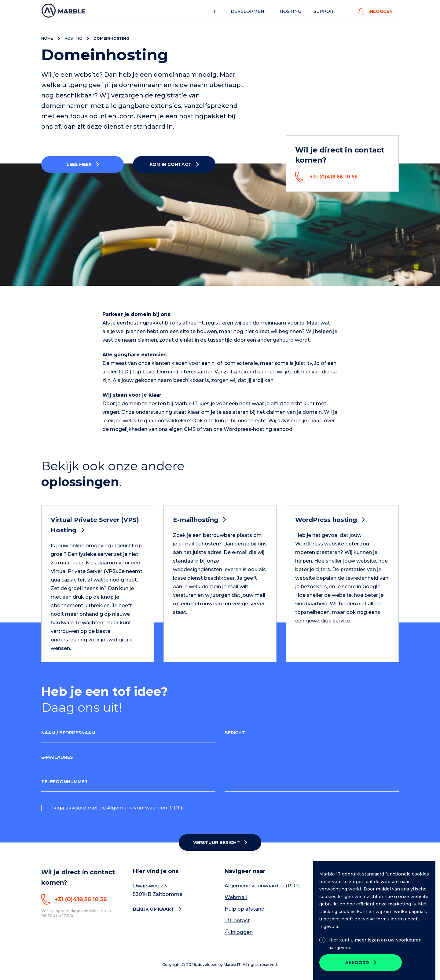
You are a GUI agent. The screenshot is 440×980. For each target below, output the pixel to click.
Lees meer (79, 164)
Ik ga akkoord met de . (117, 808)
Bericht (235, 733)
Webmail (236, 897)
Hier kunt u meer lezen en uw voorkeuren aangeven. (370, 944)
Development (249, 11)
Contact (237, 921)
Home (47, 39)
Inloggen (375, 11)
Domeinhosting (111, 39)
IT (216, 11)
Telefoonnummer (64, 782)
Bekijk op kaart (157, 909)
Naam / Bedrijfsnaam (68, 733)
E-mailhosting (200, 520)
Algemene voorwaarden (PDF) (145, 808)
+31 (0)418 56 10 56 (326, 177)
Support (325, 11)
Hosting (290, 11)
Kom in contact (171, 164)
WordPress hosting (330, 520)
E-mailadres (57, 757)
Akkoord (357, 963)
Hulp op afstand (245, 909)
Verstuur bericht (216, 842)
